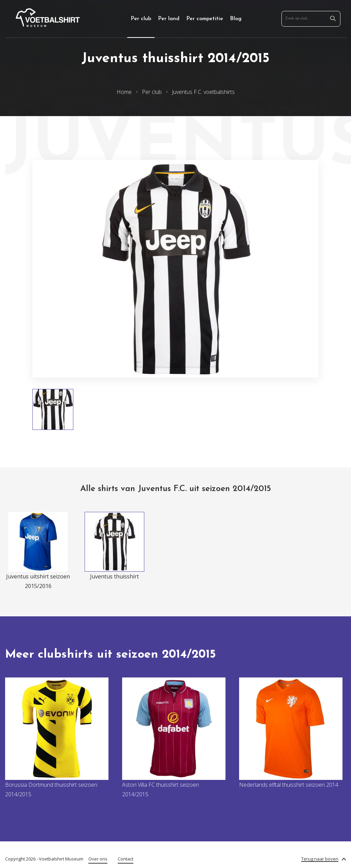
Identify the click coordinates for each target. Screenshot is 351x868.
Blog (236, 19)
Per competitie (205, 19)
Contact (126, 859)
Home (124, 92)
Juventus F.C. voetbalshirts (203, 92)
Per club (141, 19)
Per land (169, 19)
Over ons (98, 859)
